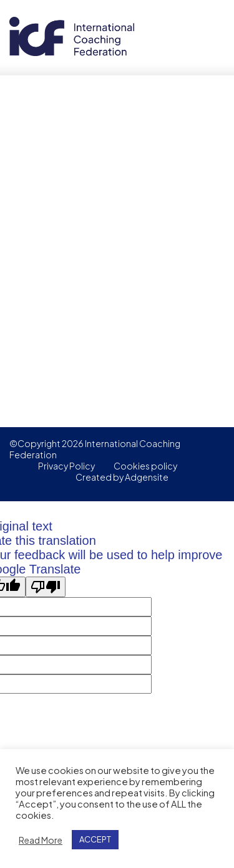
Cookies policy (145, 466)
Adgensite (147, 477)
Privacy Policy (66, 466)
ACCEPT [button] (95, 839)
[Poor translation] (46, 587)
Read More (41, 840)
